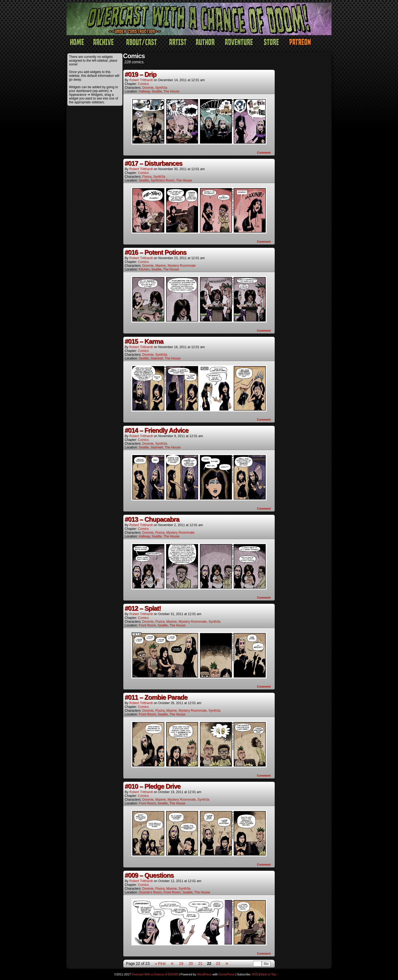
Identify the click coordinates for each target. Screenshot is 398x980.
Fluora (147, 177)
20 (191, 963)
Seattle (157, 91)
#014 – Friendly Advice (157, 430)
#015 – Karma (144, 341)
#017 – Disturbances (153, 163)
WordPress (204, 974)
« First (160, 963)
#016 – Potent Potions (155, 252)
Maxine (160, 266)
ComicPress (226, 974)
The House (172, 91)
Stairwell (157, 358)
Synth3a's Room (162, 180)
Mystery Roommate (182, 266)
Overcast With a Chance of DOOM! (155, 974)
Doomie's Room (150, 892)
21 (200, 963)
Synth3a (161, 88)
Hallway (144, 91)
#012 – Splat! (143, 608)
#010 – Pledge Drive (152, 786)
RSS (255, 974)
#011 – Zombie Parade (156, 697)
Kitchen (144, 269)
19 (181, 963)
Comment (264, 153)
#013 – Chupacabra (152, 519)
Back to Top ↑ (269, 974)
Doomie (148, 88)
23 (218, 963)
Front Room (147, 625)
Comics (143, 84)
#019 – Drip (140, 74)
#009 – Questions (149, 875)
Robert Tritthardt (141, 80)
